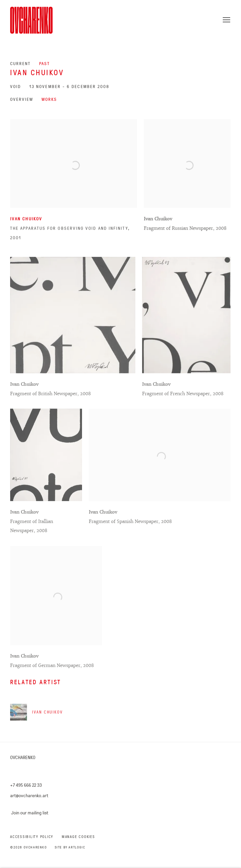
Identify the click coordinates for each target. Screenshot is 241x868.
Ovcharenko (34, 20)
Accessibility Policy (32, 837)
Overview (22, 99)
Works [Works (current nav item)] (49, 99)
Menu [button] (226, 20)
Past (45, 64)
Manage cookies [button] (78, 837)
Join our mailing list (30, 813)
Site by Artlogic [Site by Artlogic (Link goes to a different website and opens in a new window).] (70, 847)
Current (20, 64)
